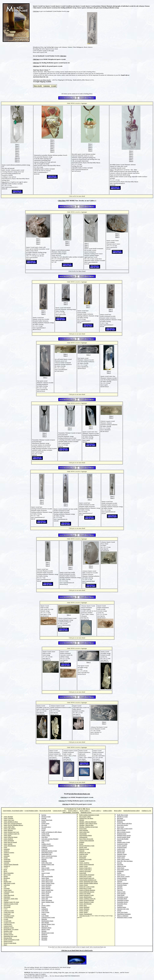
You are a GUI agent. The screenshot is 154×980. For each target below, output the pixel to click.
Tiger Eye (120, 888)
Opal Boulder (83, 834)
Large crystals (45, 912)
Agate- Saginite (8, 844)
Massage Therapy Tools (48, 924)
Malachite (44, 919)
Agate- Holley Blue (9, 827)
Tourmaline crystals (123, 897)
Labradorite (45, 909)
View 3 (17, 146)
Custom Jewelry (8, 926)
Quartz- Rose (83, 905)
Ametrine (6, 854)
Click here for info (84, 916)
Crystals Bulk (7, 921)
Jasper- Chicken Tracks (48, 883)
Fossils (43, 830)
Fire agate (44, 825)
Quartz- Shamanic (84, 909)
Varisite (119, 911)
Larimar (44, 914)
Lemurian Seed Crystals (48, 917)
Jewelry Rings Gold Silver (124, 823)
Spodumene (120, 871)
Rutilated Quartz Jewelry (124, 835)
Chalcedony (7, 897)
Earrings (44, 815)
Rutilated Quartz (122, 834)
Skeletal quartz (121, 856)
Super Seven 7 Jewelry (123, 876)
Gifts (43, 842)
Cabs (5, 887)
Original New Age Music (86, 818)
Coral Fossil (7, 914)
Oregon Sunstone (122, 878)
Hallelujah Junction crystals (49, 851)
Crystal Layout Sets (9, 923)
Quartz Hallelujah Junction (87, 892)
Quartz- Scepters (84, 911)
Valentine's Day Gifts (123, 909)
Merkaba (44, 931)
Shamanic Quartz (122, 854)
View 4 (17, 148)
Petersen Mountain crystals (87, 846)
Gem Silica (45, 837)
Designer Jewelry (9, 934)
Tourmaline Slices (122, 904)
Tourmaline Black (122, 899)
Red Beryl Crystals (122, 817)
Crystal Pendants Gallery (31, 811)
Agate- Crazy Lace (9, 820)
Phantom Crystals (84, 849)
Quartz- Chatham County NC (87, 899)
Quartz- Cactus (83, 866)
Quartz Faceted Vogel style (87, 878)
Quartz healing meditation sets (88, 880)
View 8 (17, 155)
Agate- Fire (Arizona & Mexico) (13, 823)
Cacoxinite (7, 888)
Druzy (5, 945)
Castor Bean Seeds (9, 895)
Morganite (44, 938)
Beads (5, 870)
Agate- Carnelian (8, 818)
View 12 (17, 162)
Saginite (119, 840)
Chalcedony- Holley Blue (11, 899)
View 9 (17, 156)
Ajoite (5, 847)
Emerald (44, 818)
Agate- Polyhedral (9, 840)
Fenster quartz (45, 823)
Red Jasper (120, 818)
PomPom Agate (84, 854)
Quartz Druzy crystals (85, 876)
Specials (119, 863)
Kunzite (44, 907)
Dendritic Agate (8, 931)
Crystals (54, 86)
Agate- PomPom (8, 839)
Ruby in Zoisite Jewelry (124, 832)
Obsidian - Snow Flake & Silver (88, 823)
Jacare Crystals (46, 873)
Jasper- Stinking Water (48, 902)
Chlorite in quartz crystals (11, 904)
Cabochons (7, 885)
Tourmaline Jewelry (123, 902)
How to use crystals (47, 858)
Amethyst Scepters (9, 852)
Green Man (45, 849)
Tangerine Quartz (122, 885)
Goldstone (44, 847)
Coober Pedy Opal (9, 912)
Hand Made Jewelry (47, 852)
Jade (43, 875)
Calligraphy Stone (9, 892)
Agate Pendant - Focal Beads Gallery (13, 811)
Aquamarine (7, 861)
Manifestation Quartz (47, 921)
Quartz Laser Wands (85, 893)
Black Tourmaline (9, 873)
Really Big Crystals (123, 815)
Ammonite (7, 856)
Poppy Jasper (83, 856)
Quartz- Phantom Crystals (86, 902)
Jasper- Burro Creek (47, 881)
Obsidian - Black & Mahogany (88, 822)
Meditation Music (46, 928)
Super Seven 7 (121, 875)
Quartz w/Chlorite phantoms (87, 890)
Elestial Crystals (46, 817)
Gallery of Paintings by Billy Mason (52, 832)
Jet (42, 904)
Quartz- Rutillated (84, 907)
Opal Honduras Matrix (86, 835)
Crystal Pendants (8, 917)
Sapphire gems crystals (124, 842)
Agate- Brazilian (8, 817)
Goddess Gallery (108, 811)
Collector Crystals (9, 911)
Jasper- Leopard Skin (47, 890)
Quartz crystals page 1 (85, 868)
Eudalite (44, 822)
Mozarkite (44, 940)
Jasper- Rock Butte (47, 900)
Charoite (6, 900)
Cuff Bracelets (8, 924)
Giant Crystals (46, 840)
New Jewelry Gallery (85, 817)
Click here (36, 11)
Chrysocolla (7, 907)
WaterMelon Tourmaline (124, 914)
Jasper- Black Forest (47, 880)
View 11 (17, 160)
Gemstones (47, 86)
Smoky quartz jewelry (123, 859)
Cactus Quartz (8, 890)
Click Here (62, 201)
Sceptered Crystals (122, 844)
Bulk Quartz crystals (9, 883)
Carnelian (6, 893)
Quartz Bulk (83, 873)
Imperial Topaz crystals (48, 870)
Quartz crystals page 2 (85, 870)
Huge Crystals (45, 868)
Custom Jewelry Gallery (60, 811)
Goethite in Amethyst (47, 846)
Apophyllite (7, 859)
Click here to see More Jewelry (42, 80)
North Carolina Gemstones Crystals (89, 815)
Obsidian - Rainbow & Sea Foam (88, 827)
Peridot (81, 844)
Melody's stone (46, 929)
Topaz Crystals (121, 892)
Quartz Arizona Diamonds (87, 864)
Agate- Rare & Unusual (10, 842)
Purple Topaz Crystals (85, 859)
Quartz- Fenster (84, 885)
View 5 (17, 150)
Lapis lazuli (45, 911)
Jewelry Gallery (46, 905)
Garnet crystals (46, 835)
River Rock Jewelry (123, 825)
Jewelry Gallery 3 (96, 811)
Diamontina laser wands (10, 936)
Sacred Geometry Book (124, 837)
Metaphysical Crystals (48, 933)
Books (5, 880)
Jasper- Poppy (45, 895)
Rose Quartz (121, 827)
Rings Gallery (118, 811)
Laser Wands (45, 916)
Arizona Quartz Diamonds (11, 864)
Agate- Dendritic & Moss (11, 822)
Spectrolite (120, 864)
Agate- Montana (8, 830)
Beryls (5, 871)
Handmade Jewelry (86, 812)
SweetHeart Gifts (122, 880)
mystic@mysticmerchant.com (79, 794)
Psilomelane (83, 858)
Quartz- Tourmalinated (86, 914)
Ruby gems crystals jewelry (125, 829)
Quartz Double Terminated (87, 875)
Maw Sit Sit (45, 926)
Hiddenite (44, 861)
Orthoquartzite (83, 837)
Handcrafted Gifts (47, 854)
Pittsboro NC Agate (85, 852)
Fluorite (44, 829)
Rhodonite (120, 822)
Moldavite (44, 934)
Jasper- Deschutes (46, 885)
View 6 (17, 151)
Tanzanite (120, 887)
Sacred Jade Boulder (123, 839)
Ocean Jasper (83, 829)
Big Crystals (7, 875)
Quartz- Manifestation (85, 897)
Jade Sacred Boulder (47, 876)
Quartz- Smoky (84, 912)
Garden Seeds (45, 834)
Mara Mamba (45, 923)
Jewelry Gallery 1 (73, 811)
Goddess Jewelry (46, 844)
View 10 (17, 158)
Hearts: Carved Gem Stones (49, 856)
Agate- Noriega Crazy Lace (11, 832)
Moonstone (45, 936)
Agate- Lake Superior (10, 829)
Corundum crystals (9, 916)
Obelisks (82, 820)
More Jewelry (38, 86)
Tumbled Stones (122, 907)
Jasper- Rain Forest (47, 897)
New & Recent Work (45, 811)
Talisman (120, 881)
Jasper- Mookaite (46, 892)
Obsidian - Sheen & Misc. (86, 825)
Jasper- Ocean (45, 893)
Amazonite (7, 849)
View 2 (17, 144)
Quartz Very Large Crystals (87, 887)
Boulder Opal (7, 881)
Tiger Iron (120, 890)
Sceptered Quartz (122, 847)
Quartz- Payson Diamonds (87, 900)
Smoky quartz (121, 858)
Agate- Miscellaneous (10, 846)
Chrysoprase (7, 905)
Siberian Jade (121, 852)
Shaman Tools (121, 851)
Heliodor (44, 859)
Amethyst (6, 851)
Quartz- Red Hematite (85, 904)
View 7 (17, 153)
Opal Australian (84, 830)
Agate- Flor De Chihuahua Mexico (13, 825)
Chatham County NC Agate (11, 902)
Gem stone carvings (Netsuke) (50, 839)
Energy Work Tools (47, 820)
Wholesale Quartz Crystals (125, 917)
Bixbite (6, 876)
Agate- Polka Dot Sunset (11, 837)
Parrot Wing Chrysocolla (86, 839)
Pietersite (82, 851)
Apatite (6, 858)
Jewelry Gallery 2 (85, 811)
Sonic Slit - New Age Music (125, 861)
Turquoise (120, 905)
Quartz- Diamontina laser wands (88, 881)
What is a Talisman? (123, 883)
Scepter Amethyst (122, 846)
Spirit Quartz (121, 868)
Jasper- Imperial (46, 888)
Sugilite (119, 873)
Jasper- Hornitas (46, 887)
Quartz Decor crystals (85, 888)
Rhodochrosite (121, 820)
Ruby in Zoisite (121, 830)
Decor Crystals (8, 933)
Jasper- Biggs (45, 878)
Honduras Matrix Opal (48, 864)
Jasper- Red (45, 899)
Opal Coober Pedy (84, 832)
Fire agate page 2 (46, 827)
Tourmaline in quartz (123, 900)
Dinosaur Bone (8, 938)
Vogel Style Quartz (122, 912)
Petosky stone (83, 847)
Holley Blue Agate (47, 863)
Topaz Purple (121, 895)
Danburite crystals (9, 928)
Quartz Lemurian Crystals (86, 895)
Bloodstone (7, 878)
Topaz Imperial (121, 893)
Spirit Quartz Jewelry (123, 870)
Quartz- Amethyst (84, 863)
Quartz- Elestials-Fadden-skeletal (89, 883)
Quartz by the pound (85, 871)
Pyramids (82, 861)
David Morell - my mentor (11, 929)
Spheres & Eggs (122, 866)
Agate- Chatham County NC (12, 834)
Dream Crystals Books (10, 943)
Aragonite (6, 863)
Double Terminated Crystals (11, 940)
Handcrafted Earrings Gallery (132, 811)
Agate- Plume (7, 835)
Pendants (82, 842)
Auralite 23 (7, 866)
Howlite (44, 866)
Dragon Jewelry (8, 941)
